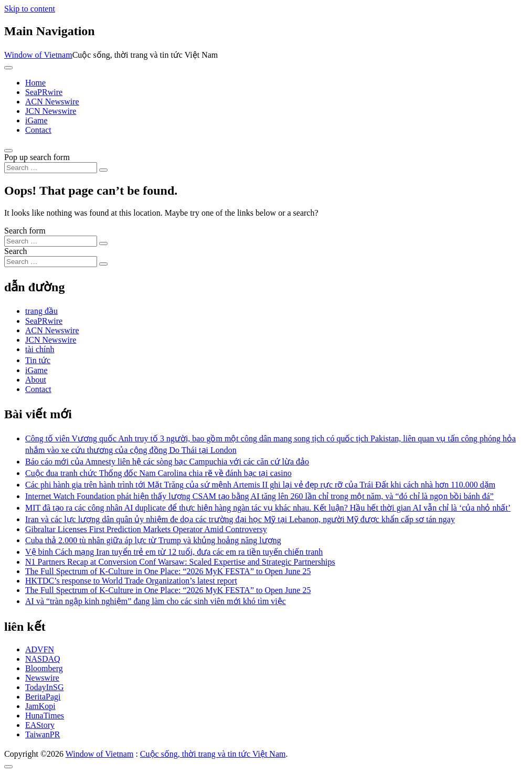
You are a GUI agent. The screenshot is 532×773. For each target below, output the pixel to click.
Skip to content (30, 9)
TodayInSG (45, 687)
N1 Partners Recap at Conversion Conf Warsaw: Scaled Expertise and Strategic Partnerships (180, 562)
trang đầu (41, 311)
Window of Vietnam (38, 55)
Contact (38, 130)
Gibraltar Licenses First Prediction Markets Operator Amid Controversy (146, 529)
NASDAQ (43, 659)
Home (35, 83)
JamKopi (40, 706)
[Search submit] (103, 170)
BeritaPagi (43, 697)
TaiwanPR (42, 734)
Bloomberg (44, 668)
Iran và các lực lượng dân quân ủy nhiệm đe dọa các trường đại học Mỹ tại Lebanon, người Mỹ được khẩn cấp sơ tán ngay (240, 519)
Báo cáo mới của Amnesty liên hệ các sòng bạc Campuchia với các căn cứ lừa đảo (167, 462)
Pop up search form (37, 157)
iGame (36, 120)
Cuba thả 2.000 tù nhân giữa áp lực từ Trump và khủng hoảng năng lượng (153, 540)
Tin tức (38, 360)
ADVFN (40, 649)
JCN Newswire (51, 111)
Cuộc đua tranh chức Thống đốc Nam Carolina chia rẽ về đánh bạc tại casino (158, 473)
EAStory (40, 725)
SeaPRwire (44, 92)
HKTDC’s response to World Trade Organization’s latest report (131, 581)
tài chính (40, 349)
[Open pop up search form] (8, 151)
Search (16, 251)
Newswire (42, 678)
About (36, 380)
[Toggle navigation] (8, 68)
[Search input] (51, 168)
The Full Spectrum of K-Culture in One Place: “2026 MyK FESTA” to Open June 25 (168, 571)
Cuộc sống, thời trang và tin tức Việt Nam (213, 754)
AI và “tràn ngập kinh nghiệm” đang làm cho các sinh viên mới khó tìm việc (156, 601)
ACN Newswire (52, 102)
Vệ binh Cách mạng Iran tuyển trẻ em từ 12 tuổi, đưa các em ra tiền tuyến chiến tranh (174, 552)
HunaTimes (45, 716)
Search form (25, 231)
